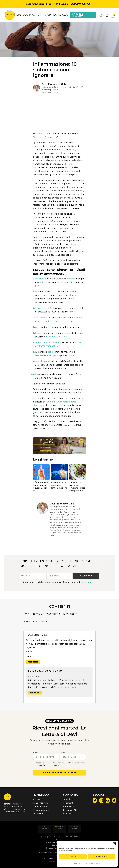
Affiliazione (68, 814)
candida (47, 321)
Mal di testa (41, 318)
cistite (57, 321)
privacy (87, 582)
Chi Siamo (38, 799)
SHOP (48, 15)
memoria (72, 171)
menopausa (53, 356)
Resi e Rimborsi (70, 806)
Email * (63, 752)
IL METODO (22, 15)
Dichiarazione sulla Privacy (92, 863)
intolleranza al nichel (57, 337)
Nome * (36, 752)
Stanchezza (41, 361)
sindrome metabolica (47, 346)
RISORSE (56, 15)
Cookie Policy (77, 863)
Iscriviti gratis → (82, 4)
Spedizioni (68, 799)
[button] (114, 844)
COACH (66, 15)
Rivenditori (38, 814)
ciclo (50, 352)
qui (48, 429)
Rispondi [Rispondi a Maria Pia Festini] (35, 693)
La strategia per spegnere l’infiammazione (59, 485)
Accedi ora (86, 576)
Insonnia (40, 308)
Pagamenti (68, 803)
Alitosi (39, 327)
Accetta (73, 857)
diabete (55, 342)
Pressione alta (43, 342)
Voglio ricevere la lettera (59, 773)
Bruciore (40, 279)
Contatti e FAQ (70, 810)
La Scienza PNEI (41, 803)
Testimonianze (40, 806)
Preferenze (102, 857)
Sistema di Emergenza (45, 137)
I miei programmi (41, 810)
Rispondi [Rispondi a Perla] (33, 662)
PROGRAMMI (36, 15)
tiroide (69, 164)
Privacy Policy (50, 763)
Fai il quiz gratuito (78, 15)
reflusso (71, 279)
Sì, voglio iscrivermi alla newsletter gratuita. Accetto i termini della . (56, 582)
